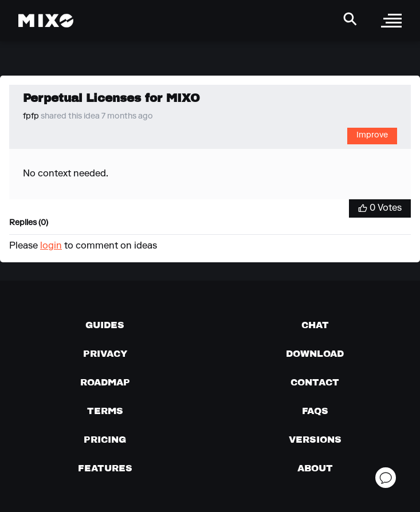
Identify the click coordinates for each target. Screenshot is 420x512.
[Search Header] (350, 19)
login (51, 246)
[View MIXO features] (105, 468)
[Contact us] (315, 382)
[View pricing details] (105, 439)
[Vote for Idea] (380, 208)
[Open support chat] (386, 478)
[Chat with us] (315, 325)
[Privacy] (105, 353)
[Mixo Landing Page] (46, 21)
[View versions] (315, 439)
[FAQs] (315, 411)
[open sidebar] (391, 21)
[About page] (315, 468)
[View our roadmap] (105, 382)
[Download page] (315, 353)
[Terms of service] (105, 411)
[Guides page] (105, 325)
